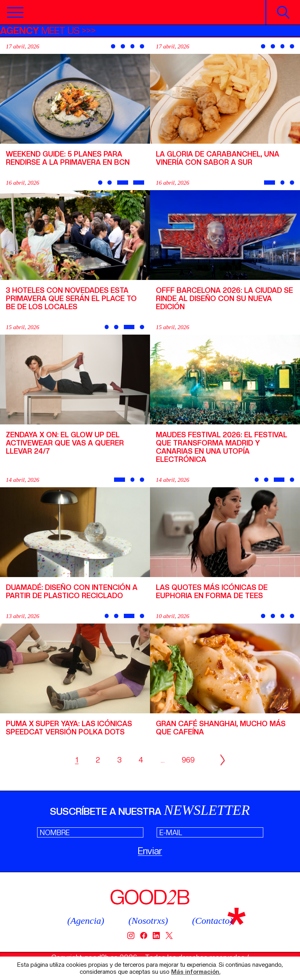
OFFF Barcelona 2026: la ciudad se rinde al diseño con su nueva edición (224, 298)
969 (188, 760)
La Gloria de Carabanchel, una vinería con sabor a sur (218, 158)
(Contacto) (212, 921)
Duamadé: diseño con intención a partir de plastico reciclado (72, 592)
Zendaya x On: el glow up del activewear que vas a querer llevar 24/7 (65, 443)
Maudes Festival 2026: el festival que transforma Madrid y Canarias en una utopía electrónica (221, 447)
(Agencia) (86, 921)
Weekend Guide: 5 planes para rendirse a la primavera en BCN (68, 158)
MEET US (40, 31)
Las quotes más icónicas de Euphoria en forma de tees (212, 592)
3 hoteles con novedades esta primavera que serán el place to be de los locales (71, 298)
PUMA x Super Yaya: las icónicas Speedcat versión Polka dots (69, 728)
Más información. (196, 972)
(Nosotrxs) (148, 921)
